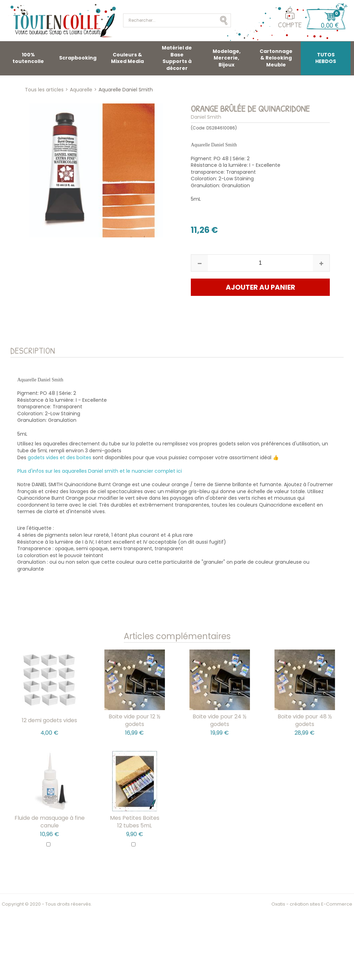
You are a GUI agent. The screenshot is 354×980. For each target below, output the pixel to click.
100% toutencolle (28, 58)
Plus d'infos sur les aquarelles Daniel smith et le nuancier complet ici (100, 471)
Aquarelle (81, 90)
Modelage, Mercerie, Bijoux (227, 58)
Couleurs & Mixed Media (127, 58)
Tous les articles (44, 90)
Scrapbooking (78, 58)
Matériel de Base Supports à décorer (177, 58)
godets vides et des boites (59, 457)
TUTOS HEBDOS (326, 58)
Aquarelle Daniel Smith (126, 90)
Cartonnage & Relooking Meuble (276, 58)
